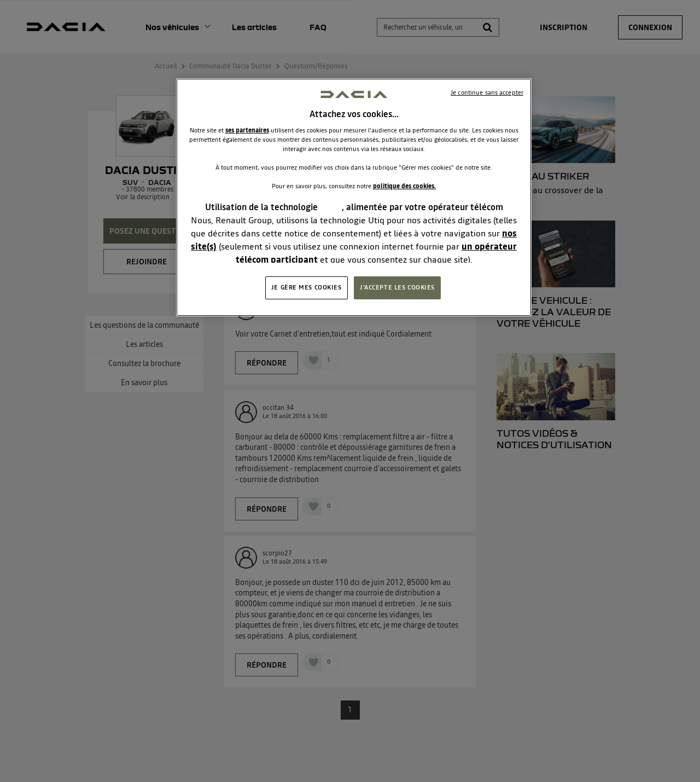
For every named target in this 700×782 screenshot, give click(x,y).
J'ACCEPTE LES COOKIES (397, 287)
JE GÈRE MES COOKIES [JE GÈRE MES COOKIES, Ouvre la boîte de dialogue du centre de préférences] (307, 287)
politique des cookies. (404, 186)
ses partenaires (247, 130)
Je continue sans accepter (487, 92)
